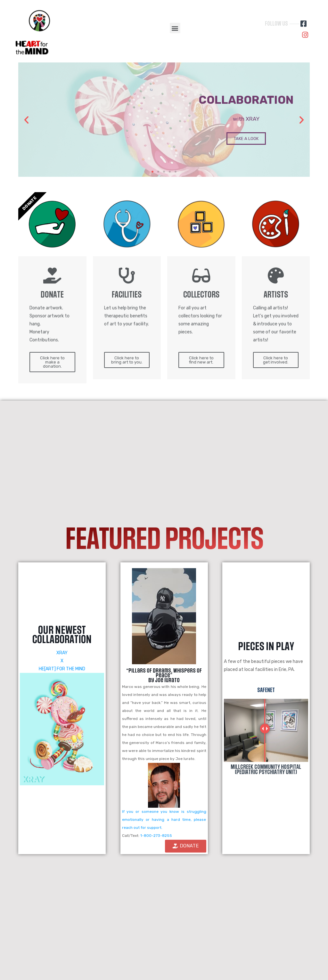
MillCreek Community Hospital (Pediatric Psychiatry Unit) (266, 770)
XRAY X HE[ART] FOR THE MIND (62, 661)
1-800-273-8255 (156, 836)
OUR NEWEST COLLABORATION (62, 635)
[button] (175, 28)
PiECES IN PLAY (266, 647)
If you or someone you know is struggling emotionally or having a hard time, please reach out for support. (164, 820)
